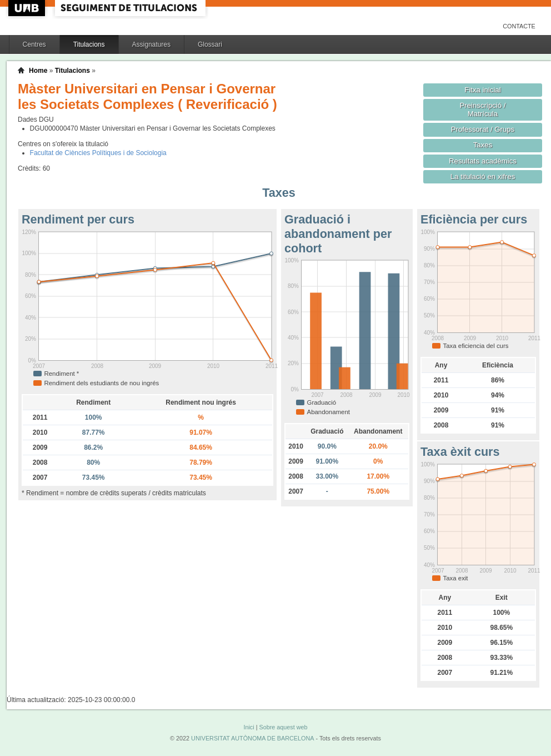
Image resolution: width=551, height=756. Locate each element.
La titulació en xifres (483, 176)
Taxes (483, 145)
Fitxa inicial (482, 90)
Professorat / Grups (483, 129)
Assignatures (151, 44)
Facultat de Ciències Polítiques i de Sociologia (98, 153)
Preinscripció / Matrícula (483, 110)
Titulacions (89, 44)
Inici (249, 727)
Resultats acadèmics (483, 161)
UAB (28, 8)
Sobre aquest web (283, 727)
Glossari (210, 44)
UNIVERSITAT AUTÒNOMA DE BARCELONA (252, 738)
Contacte (519, 26)
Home (38, 71)
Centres (34, 44)
